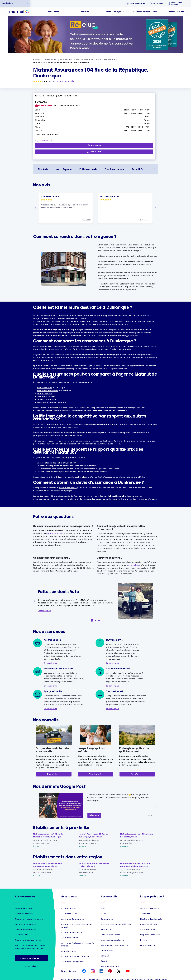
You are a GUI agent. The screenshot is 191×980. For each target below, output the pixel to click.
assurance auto (45, 388)
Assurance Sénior (70, 938)
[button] (35, 208)
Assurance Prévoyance (72, 962)
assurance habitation (48, 391)
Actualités (138, 169)
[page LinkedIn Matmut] (101, 971)
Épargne (105, 956)
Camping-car (107, 919)
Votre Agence (64, 169)
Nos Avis (43, 169)
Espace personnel (55, 533)
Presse (143, 940)
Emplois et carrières (150, 935)
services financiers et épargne (52, 402)
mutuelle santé (44, 394)
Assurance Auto (69, 908)
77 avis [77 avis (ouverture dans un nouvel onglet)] (52, 81)
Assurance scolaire (110, 966)
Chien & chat (107, 951)
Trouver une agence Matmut (29, 940)
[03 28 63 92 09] (94, 140)
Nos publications (148, 945)
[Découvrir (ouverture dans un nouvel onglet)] (94, 815)
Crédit (104, 961)
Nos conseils (109, 897)
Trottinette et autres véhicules (116, 924)
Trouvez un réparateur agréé (29, 919)
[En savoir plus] (50, 663)
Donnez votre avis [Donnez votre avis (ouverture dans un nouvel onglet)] (65, 81)
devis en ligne (134, 565)
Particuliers (7, 3)
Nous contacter (32, 966)
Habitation (106, 930)
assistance (47, 463)
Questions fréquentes (26, 930)
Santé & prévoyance (111, 935)
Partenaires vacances (26, 924)
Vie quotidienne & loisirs (112, 940)
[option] (15, 3)
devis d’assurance (68, 488)
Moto (103, 914)
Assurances (69, 897)
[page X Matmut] (119, 971)
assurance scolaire (46, 397)
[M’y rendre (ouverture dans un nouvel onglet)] (94, 146)
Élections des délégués (151, 919)
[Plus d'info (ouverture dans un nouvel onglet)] (54, 774)
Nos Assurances (114, 169)
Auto (103, 908)
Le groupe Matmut (152, 897)
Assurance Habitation (72, 933)
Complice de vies (148, 930)
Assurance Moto (69, 914)
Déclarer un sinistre (32, 958)
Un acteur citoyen (149, 924)
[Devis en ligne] (46, 611)
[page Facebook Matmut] (84, 971)
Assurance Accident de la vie (75, 957)
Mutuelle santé (68, 951)
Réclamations (22, 935)
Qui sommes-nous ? (150, 908)
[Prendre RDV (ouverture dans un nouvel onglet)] (94, 152)
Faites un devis (88, 169)
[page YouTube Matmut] (128, 971)
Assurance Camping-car (73, 919)
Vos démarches (25, 897)
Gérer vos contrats (24, 914)
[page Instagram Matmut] (93, 971)
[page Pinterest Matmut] (110, 971)
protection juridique (47, 400)
